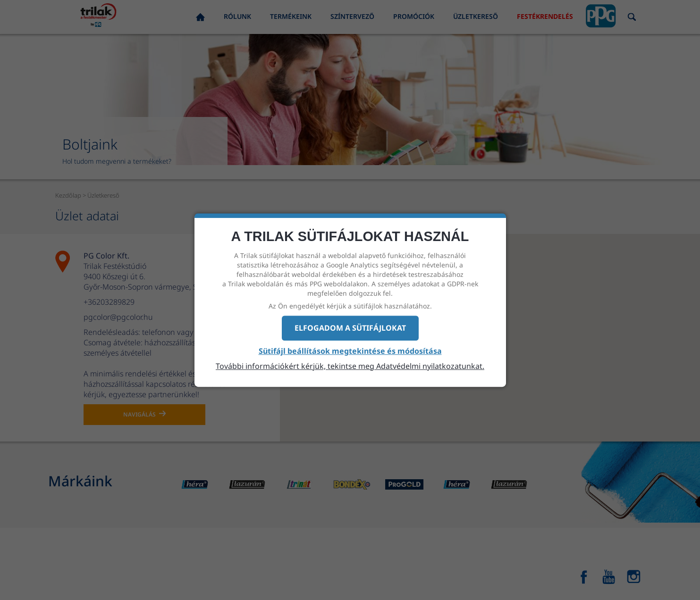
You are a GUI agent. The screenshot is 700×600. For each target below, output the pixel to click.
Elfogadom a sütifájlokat (350, 328)
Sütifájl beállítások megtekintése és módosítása (350, 351)
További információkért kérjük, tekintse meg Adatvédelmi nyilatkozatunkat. (350, 366)
